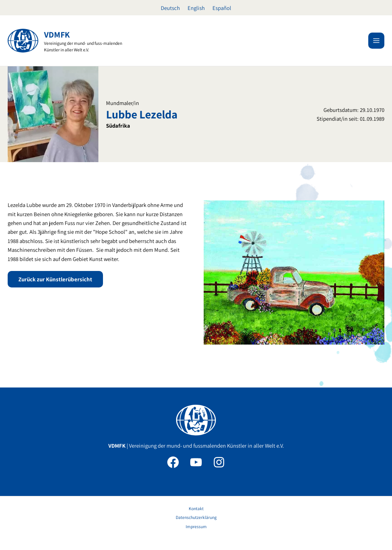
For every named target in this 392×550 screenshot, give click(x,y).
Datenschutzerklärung (196, 517)
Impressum (196, 526)
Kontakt (196, 508)
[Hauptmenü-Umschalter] (376, 41)
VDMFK (57, 34)
